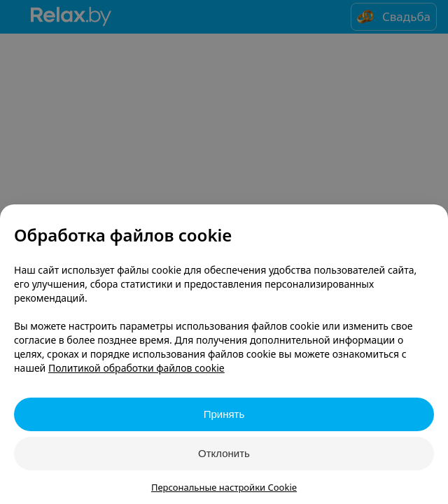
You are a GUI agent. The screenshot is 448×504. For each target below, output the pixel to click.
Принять (224, 414)
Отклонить (224, 453)
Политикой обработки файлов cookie (136, 368)
